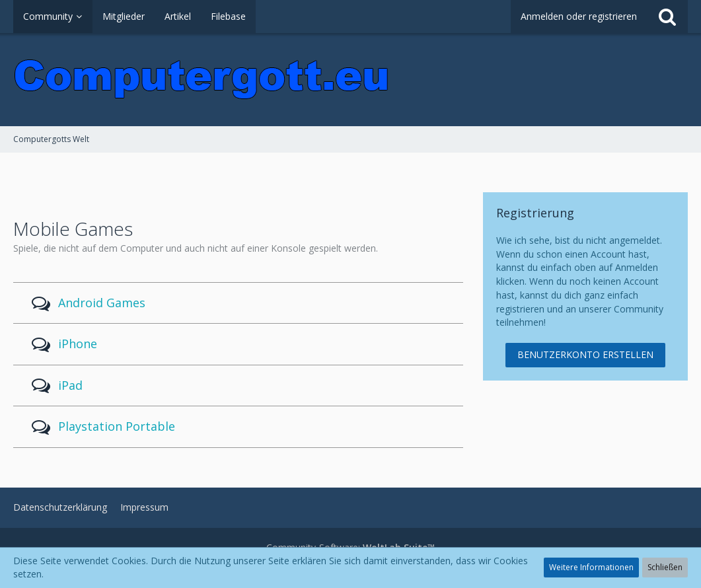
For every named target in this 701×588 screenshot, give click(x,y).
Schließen (665, 567)
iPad (70, 385)
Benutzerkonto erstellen (585, 354)
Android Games (102, 303)
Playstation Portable (117, 426)
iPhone (78, 344)
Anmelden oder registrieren (579, 16)
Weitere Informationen (591, 567)
